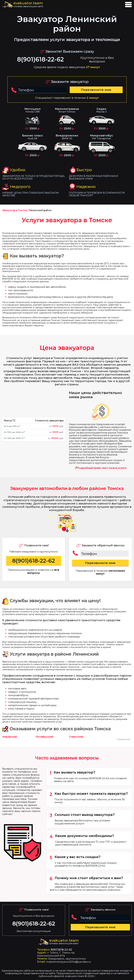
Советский (76, 737)
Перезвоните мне (96, 90)
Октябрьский (44, 737)
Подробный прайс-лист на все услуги (102, 468)
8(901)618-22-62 (40, 59)
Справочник (123, 739)
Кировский (10, 737)
